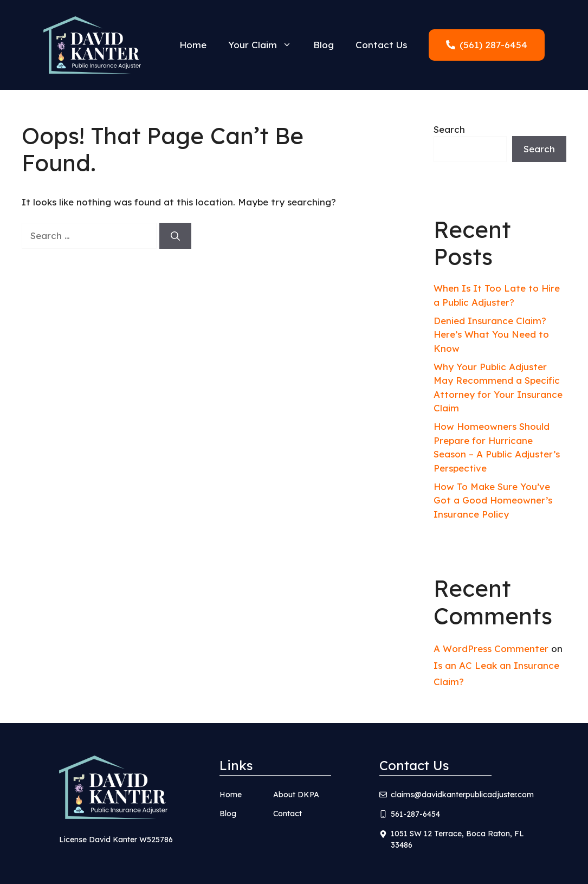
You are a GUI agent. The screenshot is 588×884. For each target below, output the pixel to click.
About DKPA (296, 795)
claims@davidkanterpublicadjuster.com (462, 795)
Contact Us (381, 45)
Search (449, 129)
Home (193, 45)
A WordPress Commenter (491, 649)
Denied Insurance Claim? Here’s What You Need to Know (491, 334)
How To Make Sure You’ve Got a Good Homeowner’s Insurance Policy (493, 500)
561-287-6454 (415, 814)
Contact (287, 814)
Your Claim (265, 45)
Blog (324, 45)
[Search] (175, 236)
